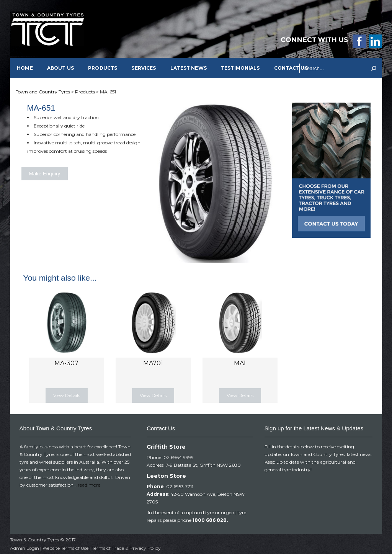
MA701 (153, 363)
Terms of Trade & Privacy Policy (126, 548)
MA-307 (66, 363)
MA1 (240, 363)
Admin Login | (26, 548)
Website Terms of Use (65, 548)
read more (89, 485)
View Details (67, 395)
